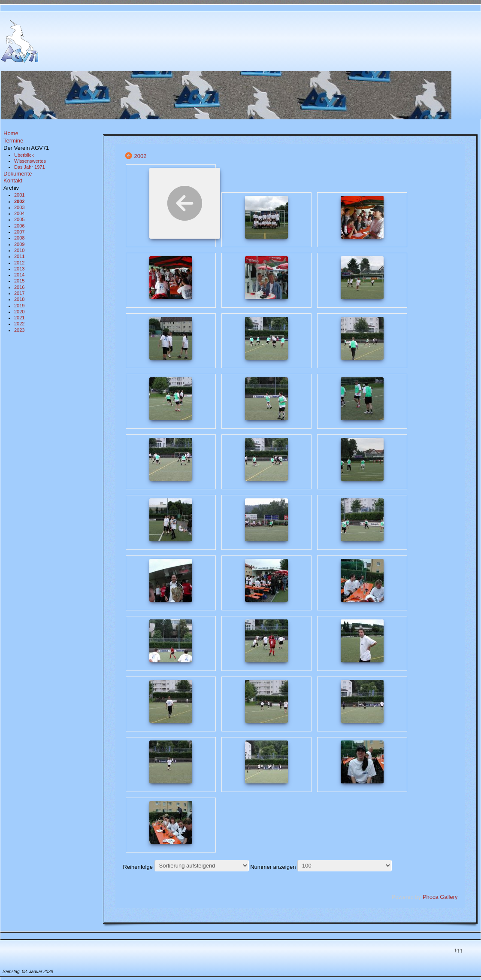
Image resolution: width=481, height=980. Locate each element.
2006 (19, 226)
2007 (19, 232)
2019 (19, 306)
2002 (19, 201)
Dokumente (18, 174)
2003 (19, 207)
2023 (19, 330)
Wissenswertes (30, 161)
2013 (19, 269)
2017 (19, 293)
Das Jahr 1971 (30, 167)
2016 (19, 287)
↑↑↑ (458, 950)
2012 (19, 263)
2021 (19, 318)
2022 (19, 324)
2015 (19, 281)
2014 (19, 275)
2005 (19, 219)
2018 (19, 299)
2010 (19, 250)
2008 (19, 238)
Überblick (24, 155)
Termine (13, 141)
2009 (19, 244)
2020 (19, 312)
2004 (19, 213)
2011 (19, 256)
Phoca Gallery (440, 897)
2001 (19, 195)
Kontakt (13, 181)
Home (11, 133)
